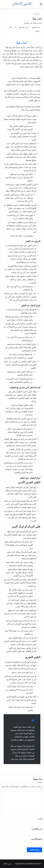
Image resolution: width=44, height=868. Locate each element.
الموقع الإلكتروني (37, 839)
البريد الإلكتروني (36, 829)
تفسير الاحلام (7, 864)
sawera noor (36, 27)
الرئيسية (38, 14)
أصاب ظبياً (22, 43)
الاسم (40, 819)
